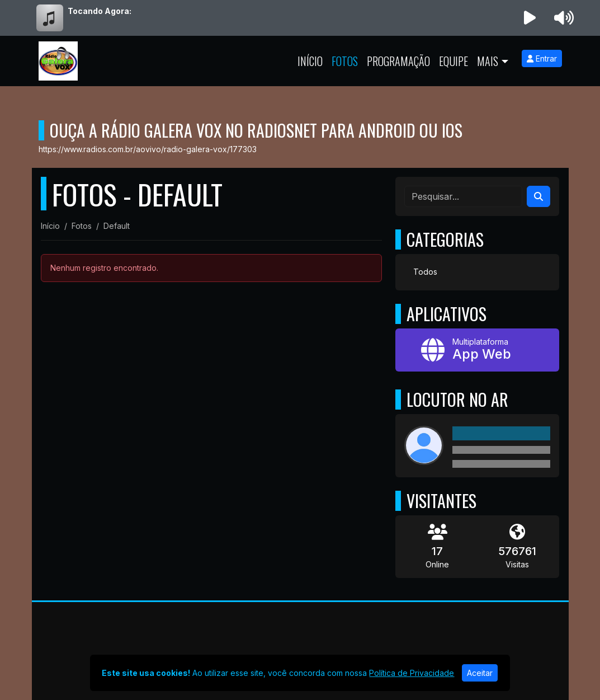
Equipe (453, 61)
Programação (398, 61)
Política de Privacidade (412, 673)
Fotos (345, 61)
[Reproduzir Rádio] (530, 18)
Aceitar (480, 673)
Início (310, 61)
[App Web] (477, 350)
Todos (425, 272)
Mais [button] (488, 61)
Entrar (542, 58)
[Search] (538, 196)
